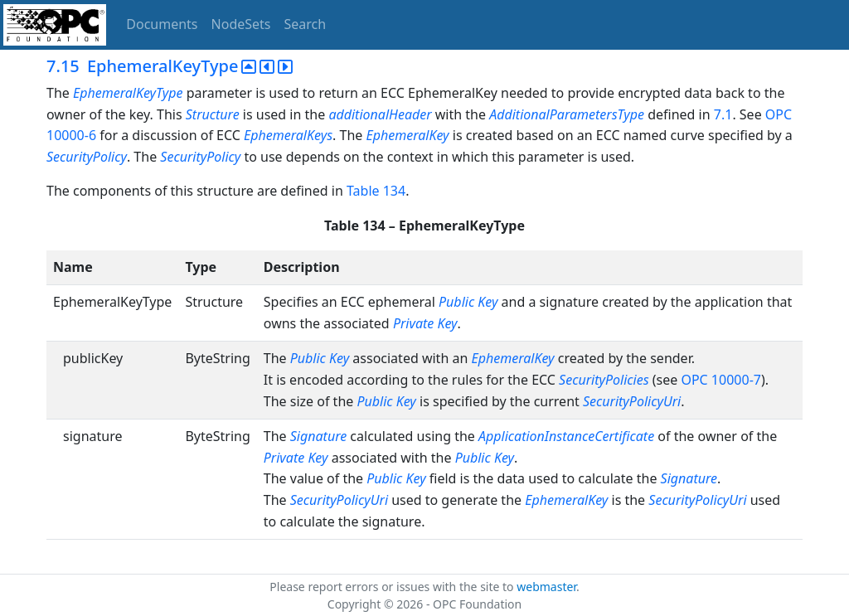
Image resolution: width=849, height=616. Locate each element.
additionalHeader (380, 114)
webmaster (546, 587)
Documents (162, 24)
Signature (318, 436)
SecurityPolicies (604, 380)
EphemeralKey (407, 135)
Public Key (468, 302)
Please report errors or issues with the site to (393, 587)
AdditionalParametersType (567, 114)
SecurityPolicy (87, 157)
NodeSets (241, 24)
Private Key (425, 323)
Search (306, 24)
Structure (213, 114)
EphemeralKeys (288, 135)
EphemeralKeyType (128, 93)
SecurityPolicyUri (632, 401)
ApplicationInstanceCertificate (566, 436)
